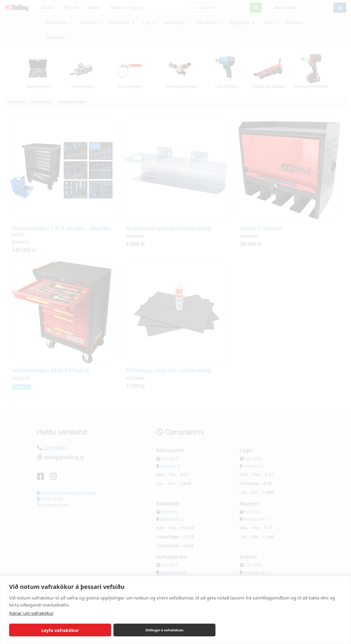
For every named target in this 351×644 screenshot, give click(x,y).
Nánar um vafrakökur (31, 613)
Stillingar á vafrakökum (165, 630)
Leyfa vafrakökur (60, 630)
